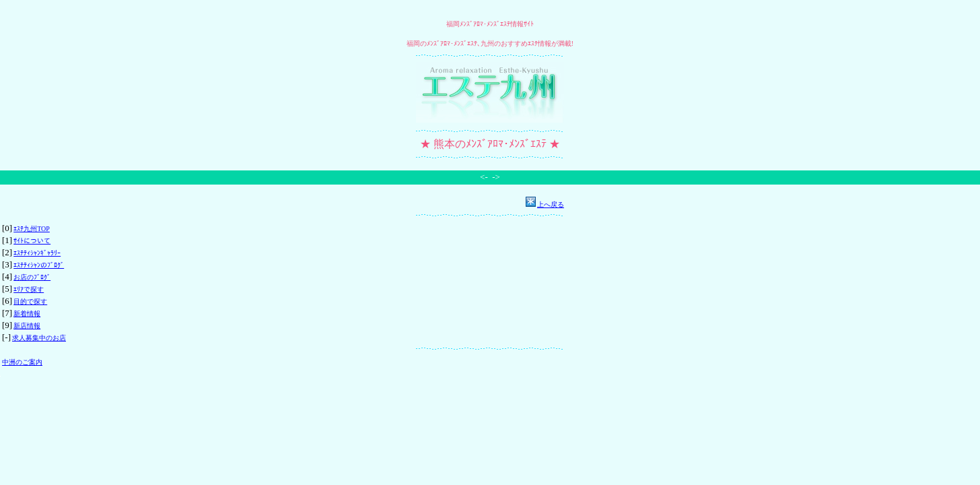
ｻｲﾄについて (32, 241)
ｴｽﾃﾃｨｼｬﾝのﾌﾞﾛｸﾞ (39, 265)
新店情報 (27, 326)
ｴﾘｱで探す (29, 289)
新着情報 (27, 314)
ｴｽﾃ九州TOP (32, 229)
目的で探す (30, 301)
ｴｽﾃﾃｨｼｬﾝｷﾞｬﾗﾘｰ (37, 253)
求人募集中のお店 (39, 338)
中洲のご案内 (22, 362)
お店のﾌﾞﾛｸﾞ (32, 277)
